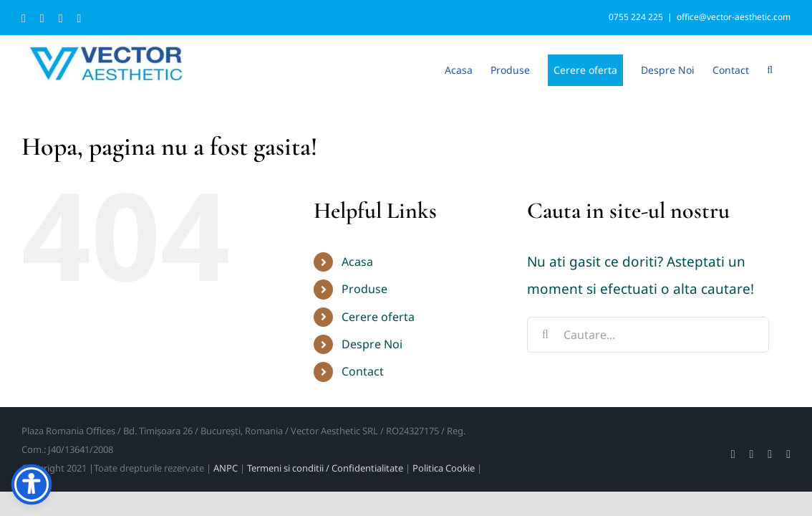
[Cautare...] (648, 335)
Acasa (357, 262)
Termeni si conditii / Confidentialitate (325, 468)
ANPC (226, 468)
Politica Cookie (444, 468)
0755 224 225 (636, 17)
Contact (363, 371)
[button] (788, 69)
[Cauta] (545, 335)
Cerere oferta (378, 317)
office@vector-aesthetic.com (734, 17)
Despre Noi (372, 344)
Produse (364, 289)
